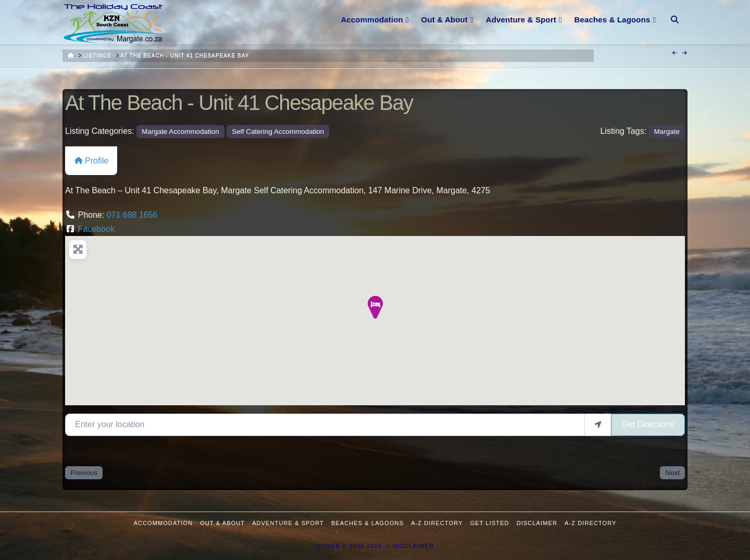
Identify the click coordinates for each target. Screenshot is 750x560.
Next (672, 473)
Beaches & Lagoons (367, 523)
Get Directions (648, 424)
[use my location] (598, 425)
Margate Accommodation (180, 132)
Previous (84, 473)
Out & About (222, 523)
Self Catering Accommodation (278, 132)
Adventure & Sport (288, 523)
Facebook (96, 229)
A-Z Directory (437, 523)
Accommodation (164, 523)
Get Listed (490, 523)
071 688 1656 (132, 215)
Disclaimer (537, 523)
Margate (667, 132)
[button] (375, 308)
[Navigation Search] (675, 13)
